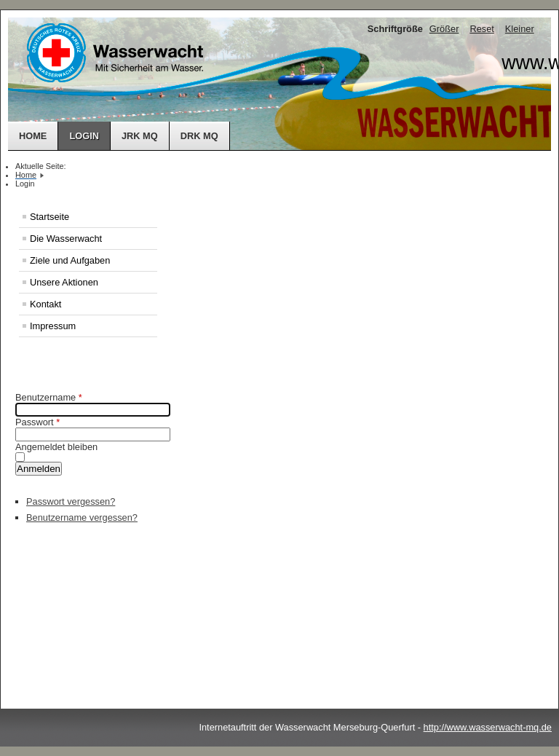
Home (33, 136)
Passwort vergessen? (71, 501)
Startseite (49, 217)
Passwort (37, 422)
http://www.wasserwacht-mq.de (488, 727)
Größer (444, 29)
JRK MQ (140, 136)
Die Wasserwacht (66, 239)
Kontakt (45, 304)
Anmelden (39, 469)
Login (84, 136)
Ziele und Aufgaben (70, 260)
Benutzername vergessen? (82, 517)
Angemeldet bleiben (56, 447)
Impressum (53, 326)
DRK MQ (199, 136)
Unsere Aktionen (64, 282)
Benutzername (49, 397)
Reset (481, 29)
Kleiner (520, 29)
